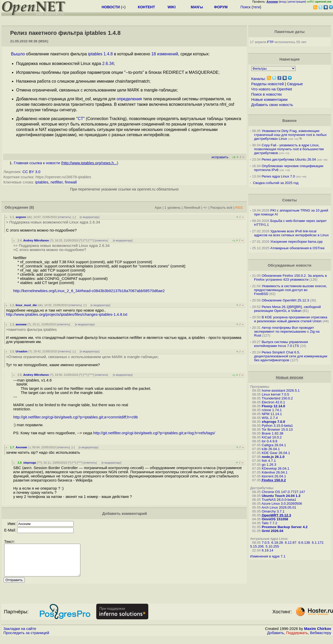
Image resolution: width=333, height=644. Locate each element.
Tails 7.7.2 (270, 523)
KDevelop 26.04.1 (276, 468)
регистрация (297, 2)
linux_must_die (26, 305)
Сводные (295, 84)
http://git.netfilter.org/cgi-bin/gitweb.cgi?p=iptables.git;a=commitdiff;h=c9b (76, 417)
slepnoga (30, 463)
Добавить (276, 639)
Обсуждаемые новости (290, 265)
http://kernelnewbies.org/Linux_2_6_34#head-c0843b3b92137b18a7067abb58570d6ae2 (89, 291)
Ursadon (21, 351)
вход (283, 2)
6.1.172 (318, 543)
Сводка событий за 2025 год (276, 183)
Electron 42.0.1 (273, 402)
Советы (290, 200)
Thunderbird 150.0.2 (277, 398)
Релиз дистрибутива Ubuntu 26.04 (289, 159)
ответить (64, 217)
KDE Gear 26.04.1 (276, 453)
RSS (239, 208)
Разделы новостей (268, 84)
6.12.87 (291, 543)
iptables (42, 182)
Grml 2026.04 (273, 531)
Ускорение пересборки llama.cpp (296, 242)
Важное (289, 121)
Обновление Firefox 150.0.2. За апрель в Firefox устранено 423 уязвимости (291, 278)
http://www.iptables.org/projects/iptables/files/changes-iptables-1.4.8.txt (67, 314)
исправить (220, 157)
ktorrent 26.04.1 (274, 476)
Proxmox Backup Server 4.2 (285, 527)
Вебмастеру (321, 639)
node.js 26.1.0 (273, 457)
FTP (270, 42)
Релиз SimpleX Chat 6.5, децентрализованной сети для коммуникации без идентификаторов (291, 356)
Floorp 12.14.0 (273, 406)
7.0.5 (266, 543)
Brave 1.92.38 (273, 433)
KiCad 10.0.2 (272, 437)
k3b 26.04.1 (271, 449)
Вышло (18, 54)
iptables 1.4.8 (100, 54)
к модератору (90, 217)
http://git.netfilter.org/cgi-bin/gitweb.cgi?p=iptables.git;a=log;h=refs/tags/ (154, 433)
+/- (205, 208)
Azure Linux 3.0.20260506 (282, 504)
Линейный (192, 208)
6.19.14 (267, 550)
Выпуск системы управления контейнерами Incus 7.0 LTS (281, 344)
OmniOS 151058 (275, 519)
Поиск (245, 7)
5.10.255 (272, 546)
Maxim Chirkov (318, 635)
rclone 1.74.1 (272, 410)
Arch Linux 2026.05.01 (279, 507)
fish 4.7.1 (269, 461)
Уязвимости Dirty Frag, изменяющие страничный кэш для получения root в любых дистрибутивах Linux (290, 135)
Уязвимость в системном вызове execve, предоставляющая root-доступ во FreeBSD (291, 290)
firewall (71, 182)
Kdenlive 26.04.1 (275, 472)
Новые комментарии (270, 100)
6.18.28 (277, 543)
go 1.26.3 (269, 465)
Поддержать (297, 639)
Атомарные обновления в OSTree (297, 248)
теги (256, 7)
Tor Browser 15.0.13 (277, 429)
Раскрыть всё (221, 208)
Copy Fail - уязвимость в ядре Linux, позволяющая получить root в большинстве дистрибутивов (289, 149)
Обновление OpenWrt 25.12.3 (285, 300)
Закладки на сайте (20, 635)
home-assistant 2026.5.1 (281, 390)
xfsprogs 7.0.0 (273, 422)
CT (81, 119)
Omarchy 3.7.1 (273, 511)
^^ (85, 240)
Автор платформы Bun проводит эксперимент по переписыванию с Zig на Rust (287, 331)
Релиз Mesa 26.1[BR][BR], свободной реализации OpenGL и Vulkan (288, 309)
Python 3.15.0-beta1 (277, 426)
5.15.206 (257, 546)
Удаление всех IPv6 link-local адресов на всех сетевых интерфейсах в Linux (292, 233)
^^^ (91, 240)
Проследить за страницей (26, 639)
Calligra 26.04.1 (274, 445)
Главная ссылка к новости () (66, 163)
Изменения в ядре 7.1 (268, 556)
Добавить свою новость (272, 105)
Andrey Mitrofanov (36, 240)
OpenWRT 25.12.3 (276, 515)
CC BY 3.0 (31, 172)
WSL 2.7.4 (270, 418)
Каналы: (259, 79)
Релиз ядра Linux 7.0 (278, 176)
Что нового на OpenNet (272, 89)
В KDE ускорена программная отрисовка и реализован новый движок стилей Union (291, 319)
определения (129, 99)
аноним (21, 324)
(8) (32, 207)
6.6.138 (304, 543)
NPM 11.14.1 (272, 414)
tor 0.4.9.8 (270, 441)
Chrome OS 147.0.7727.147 (283, 492)
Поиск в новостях (267, 94)
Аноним (21, 447)
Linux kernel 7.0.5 (275, 394)
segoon (21, 217)
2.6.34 (108, 64)
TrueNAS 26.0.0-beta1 (279, 500)
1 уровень (172, 208)
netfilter (57, 182)
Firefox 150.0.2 (274, 480)
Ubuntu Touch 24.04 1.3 (281, 496)
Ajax (158, 208)
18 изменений (165, 54)
